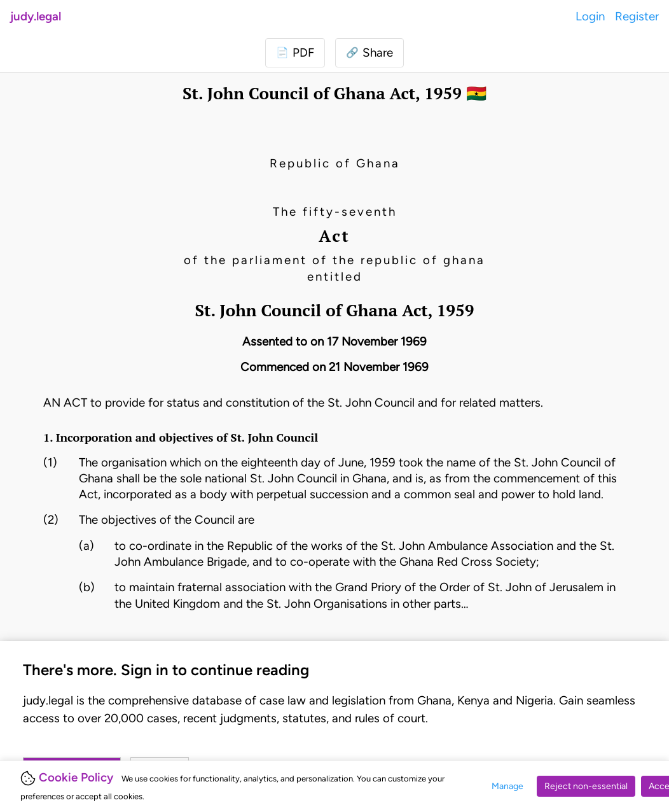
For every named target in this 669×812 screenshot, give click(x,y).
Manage (507, 786)
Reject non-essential (586, 786)
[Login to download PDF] (295, 53)
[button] (369, 53)
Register (637, 16)
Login (590, 16)
